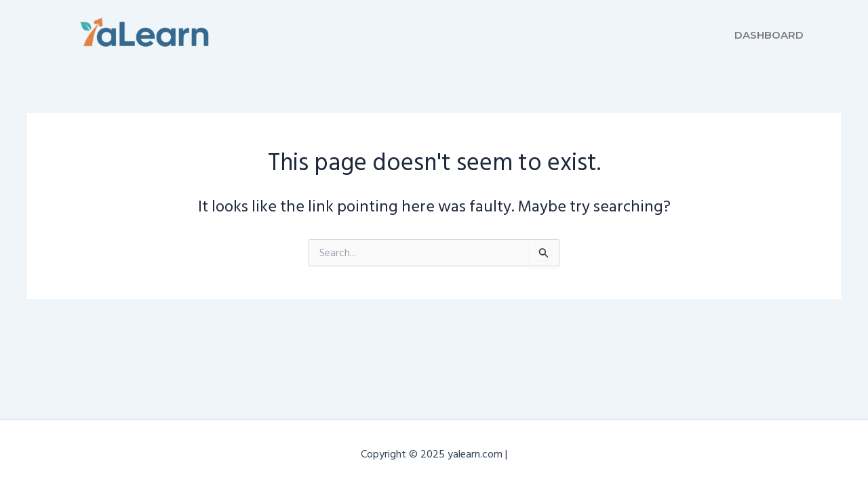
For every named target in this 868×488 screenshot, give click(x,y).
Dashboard (769, 35)
